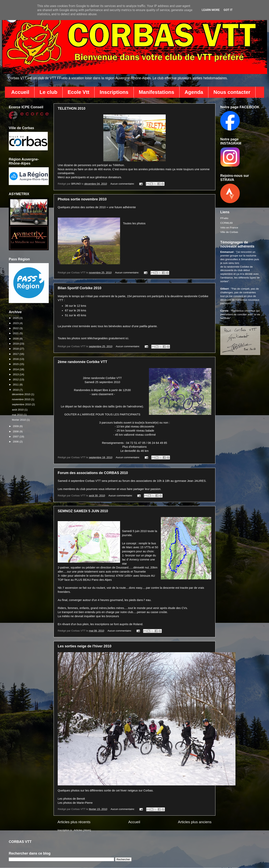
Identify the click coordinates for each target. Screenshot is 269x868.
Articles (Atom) (82, 830)
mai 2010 (18, 415)
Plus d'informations (135, 447)
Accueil (20, 92)
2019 (16, 344)
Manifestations (157, 92)
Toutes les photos (134, 223)
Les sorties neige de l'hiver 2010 (85, 646)
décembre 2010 (21, 394)
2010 (16, 390)
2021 (16, 333)
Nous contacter (232, 92)
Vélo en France (229, 228)
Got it (228, 10)
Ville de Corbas (229, 232)
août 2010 (18, 410)
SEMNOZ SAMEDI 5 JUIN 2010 (83, 511)
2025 (16, 318)
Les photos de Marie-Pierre (75, 803)
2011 (16, 385)
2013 (16, 374)
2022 (16, 328)
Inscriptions (114, 92)
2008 (16, 431)
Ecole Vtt (78, 92)
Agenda (194, 92)
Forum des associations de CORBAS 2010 (93, 473)
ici (127, 338)
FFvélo (224, 218)
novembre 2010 (21, 399)
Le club (48, 92)
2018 (16, 349)
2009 (16, 426)
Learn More (211, 10)
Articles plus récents (74, 822)
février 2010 (19, 420)
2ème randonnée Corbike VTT (82, 362)
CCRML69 (226, 223)
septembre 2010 (22, 404)
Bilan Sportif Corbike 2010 (80, 288)
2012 (16, 379)
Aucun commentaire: (123, 184)
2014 (16, 369)
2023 (16, 323)
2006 (16, 442)
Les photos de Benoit (71, 799)
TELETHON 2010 (72, 108)
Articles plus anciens (195, 822)
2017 (16, 354)
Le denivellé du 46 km (134, 451)
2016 (16, 359)
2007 (16, 437)
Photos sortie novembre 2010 (82, 199)
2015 (16, 364)
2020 (16, 339)
